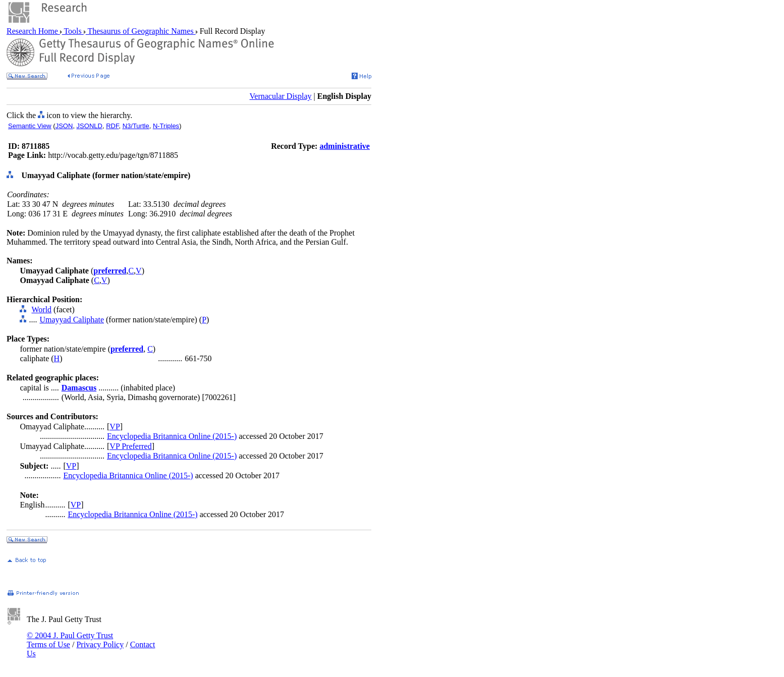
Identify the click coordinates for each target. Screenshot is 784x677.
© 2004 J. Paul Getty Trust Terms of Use (70, 640)
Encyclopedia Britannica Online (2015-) (172, 436)
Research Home (33, 31)
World (41, 309)
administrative (345, 146)
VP (115, 427)
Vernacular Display (281, 96)
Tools (73, 31)
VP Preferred (130, 446)
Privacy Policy (100, 644)
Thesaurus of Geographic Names (141, 31)
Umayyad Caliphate (72, 320)
